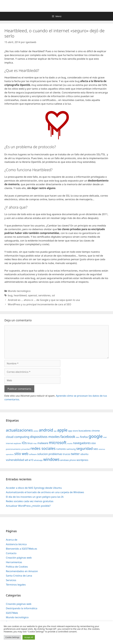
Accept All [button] (29, 637)
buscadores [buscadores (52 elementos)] (85, 431)
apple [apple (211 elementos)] (62, 430)
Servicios (11, 580)
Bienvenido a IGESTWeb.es (21, 549)
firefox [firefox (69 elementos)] (84, 437)
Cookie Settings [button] (12, 637)
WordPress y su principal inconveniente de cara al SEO (39, 304)
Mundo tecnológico (19, 291)
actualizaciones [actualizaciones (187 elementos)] (19, 430)
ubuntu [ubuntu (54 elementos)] (84, 454)
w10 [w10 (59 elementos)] (31, 460)
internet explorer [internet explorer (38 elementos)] (14, 443)
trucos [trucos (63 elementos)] (67, 454)
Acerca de (12, 540)
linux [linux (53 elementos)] (30, 443)
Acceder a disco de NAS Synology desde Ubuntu (34, 488)
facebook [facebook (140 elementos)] (68, 437)
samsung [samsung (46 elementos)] (71, 449)
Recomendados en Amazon (22, 571)
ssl (53, 295)
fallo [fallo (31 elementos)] (78, 437)
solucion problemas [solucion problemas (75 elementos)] (50, 454)
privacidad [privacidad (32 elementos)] (26, 449)
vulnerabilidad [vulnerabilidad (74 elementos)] (15, 460)
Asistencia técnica (16, 544)
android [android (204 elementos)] (46, 430)
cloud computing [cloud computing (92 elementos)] (18, 437)
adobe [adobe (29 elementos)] (36, 431)
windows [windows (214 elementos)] (51, 459)
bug (10, 295)
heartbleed (20, 295)
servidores (44, 295)
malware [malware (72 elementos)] (43, 443)
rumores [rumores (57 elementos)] (61, 449)
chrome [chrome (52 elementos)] (96, 431)
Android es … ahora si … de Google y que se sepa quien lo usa (44, 300)
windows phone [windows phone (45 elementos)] (68, 460)
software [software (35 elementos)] (33, 454)
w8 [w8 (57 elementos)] (26, 460)
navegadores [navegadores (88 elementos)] (82, 443)
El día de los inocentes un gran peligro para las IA (35, 497)
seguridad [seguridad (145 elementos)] (84, 448)
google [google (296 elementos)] (96, 436)
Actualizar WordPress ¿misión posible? (28, 506)
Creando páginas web (19, 604)
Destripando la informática (22, 608)
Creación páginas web (19, 558)
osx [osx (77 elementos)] (94, 443)
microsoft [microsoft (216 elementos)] (58, 443)
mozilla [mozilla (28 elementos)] (70, 443)
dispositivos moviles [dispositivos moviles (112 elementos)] (45, 437)
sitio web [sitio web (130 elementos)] (21, 454)
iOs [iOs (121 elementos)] (24, 443)
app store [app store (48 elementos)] (73, 431)
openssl (33, 295)
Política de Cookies (17, 567)
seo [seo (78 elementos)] (96, 449)
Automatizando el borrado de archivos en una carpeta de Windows (45, 492)
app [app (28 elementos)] (55, 431)
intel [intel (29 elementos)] (105, 437)
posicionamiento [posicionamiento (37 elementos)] (13, 449)
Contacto (11, 553)
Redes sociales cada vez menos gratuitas (30, 501)
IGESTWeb (12, 613)
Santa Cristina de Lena (19, 576)
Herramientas (14, 562)
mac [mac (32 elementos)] (35, 443)
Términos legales (16, 585)
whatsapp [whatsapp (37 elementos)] (38, 460)
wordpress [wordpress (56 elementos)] (82, 460)
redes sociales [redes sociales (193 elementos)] (43, 448)
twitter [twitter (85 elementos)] (75, 454)
